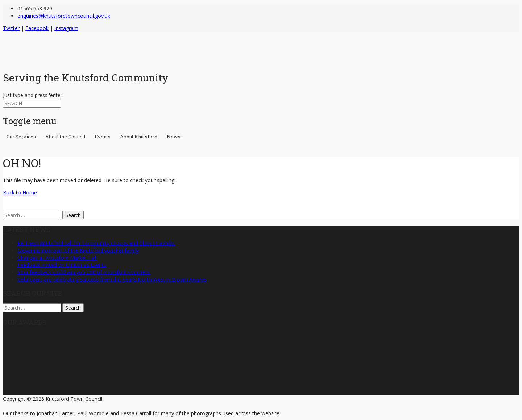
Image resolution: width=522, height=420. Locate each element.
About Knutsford (140, 137)
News (174, 137)
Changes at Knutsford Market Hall (57, 258)
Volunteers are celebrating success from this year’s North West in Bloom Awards (112, 279)
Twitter (11, 28)
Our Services (22, 137)
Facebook (37, 28)
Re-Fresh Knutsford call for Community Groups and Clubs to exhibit (96, 243)
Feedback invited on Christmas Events (62, 265)
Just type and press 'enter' (33, 95)
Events (104, 137)
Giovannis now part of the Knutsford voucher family (78, 250)
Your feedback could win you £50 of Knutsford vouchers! (84, 272)
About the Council (66, 137)
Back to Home (20, 192)
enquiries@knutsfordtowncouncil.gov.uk (64, 16)
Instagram (66, 28)
